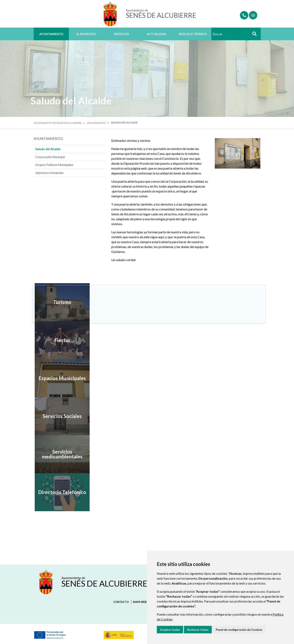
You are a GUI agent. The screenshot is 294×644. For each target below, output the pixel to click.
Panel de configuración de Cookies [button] (239, 630)
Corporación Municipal (50, 157)
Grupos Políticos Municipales (54, 165)
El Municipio (86, 34)
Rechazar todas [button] (198, 630)
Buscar (253, 35)
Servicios (121, 34)
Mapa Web (140, 602)
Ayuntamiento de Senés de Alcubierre (58, 123)
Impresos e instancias (49, 173)
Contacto (121, 602)
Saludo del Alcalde (48, 149)
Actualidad (156, 34)
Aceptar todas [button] (170, 630)
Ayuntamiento (51, 34)
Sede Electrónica (193, 34)
